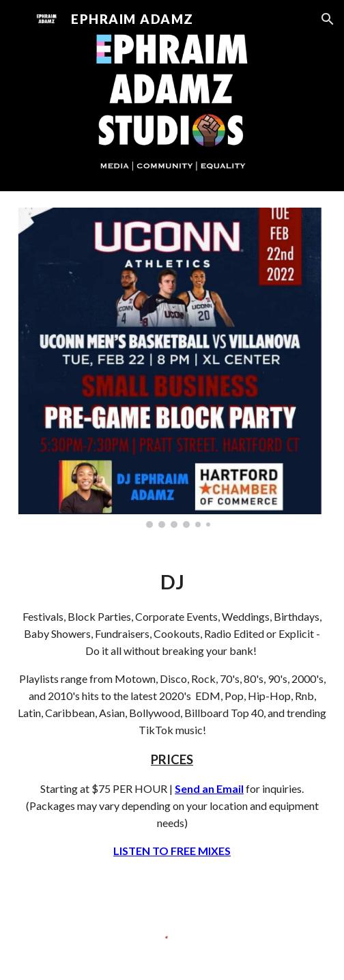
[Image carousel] (172, 368)
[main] (172, 713)
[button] (16, 19)
